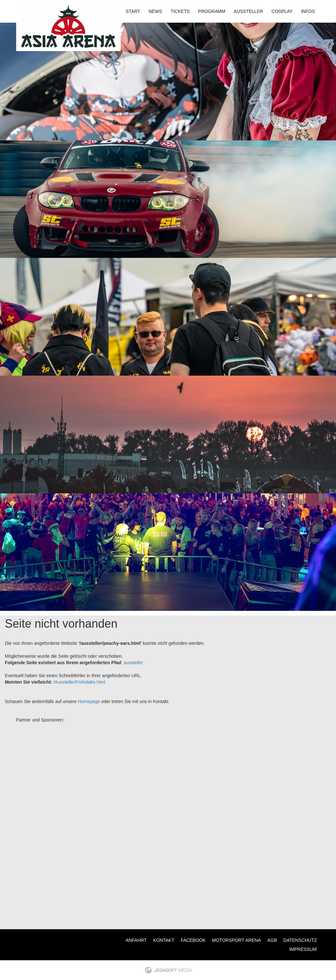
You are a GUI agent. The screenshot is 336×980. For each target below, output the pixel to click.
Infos (308, 11)
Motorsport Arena (237, 940)
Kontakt (220, 28)
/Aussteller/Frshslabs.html (79, 682)
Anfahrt (136, 940)
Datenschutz (300, 940)
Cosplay (282, 11)
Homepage (89, 701)
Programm (212, 11)
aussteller (133, 663)
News (155, 11)
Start (133, 11)
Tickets (180, 11)
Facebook (193, 940)
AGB (272, 940)
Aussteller (249, 11)
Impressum (303, 949)
